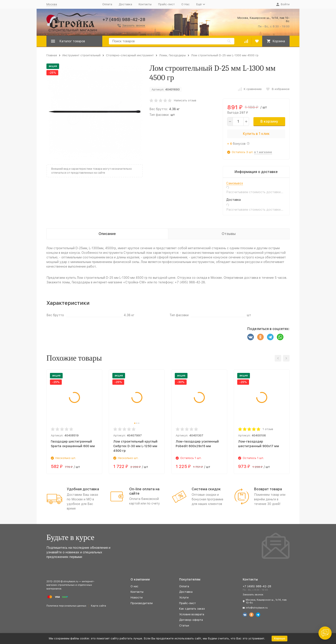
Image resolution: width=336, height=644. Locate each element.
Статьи (184, 625)
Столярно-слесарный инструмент (130, 55)
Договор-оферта (191, 620)
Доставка (125, 4)
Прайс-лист (166, 4)
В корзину (269, 121)
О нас (134, 586)
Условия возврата (192, 614)
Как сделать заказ (192, 609)
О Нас (186, 4)
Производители (142, 603)
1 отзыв (268, 429)
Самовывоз (235, 183)
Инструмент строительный (81, 55)
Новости (137, 597)
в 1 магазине (263, 152)
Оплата (107, 4)
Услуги (184, 597)
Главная (52, 55)
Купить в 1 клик (256, 134)
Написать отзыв (185, 100)
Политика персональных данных (66, 606)
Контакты (145, 4)
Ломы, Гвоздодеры (172, 55)
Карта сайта (98, 606)
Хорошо (279, 638)
